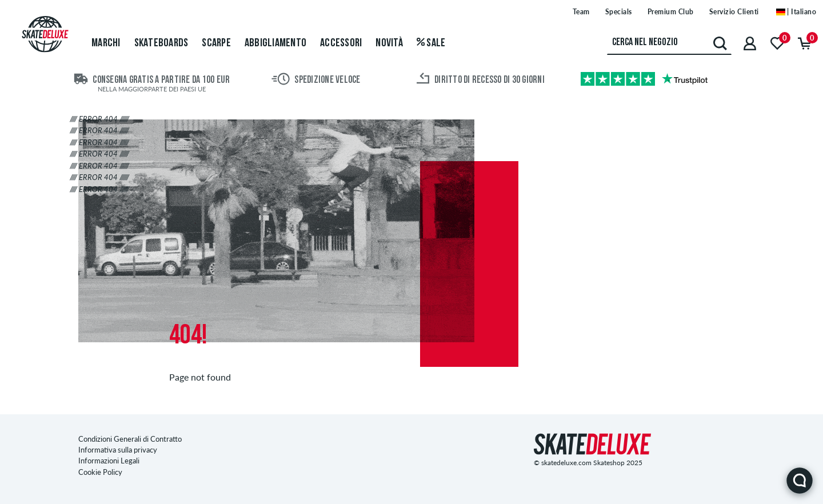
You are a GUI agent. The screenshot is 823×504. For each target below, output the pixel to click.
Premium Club (671, 12)
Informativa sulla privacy (118, 450)
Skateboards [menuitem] (161, 43)
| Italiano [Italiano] (796, 12)
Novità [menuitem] (389, 43)
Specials (619, 12)
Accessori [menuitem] (341, 43)
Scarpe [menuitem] (216, 43)
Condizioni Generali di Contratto (130, 439)
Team (581, 12)
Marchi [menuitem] (106, 43)
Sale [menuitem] (431, 43)
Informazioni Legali (109, 461)
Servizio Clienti (734, 12)
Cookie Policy (100, 472)
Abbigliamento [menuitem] (275, 43)
